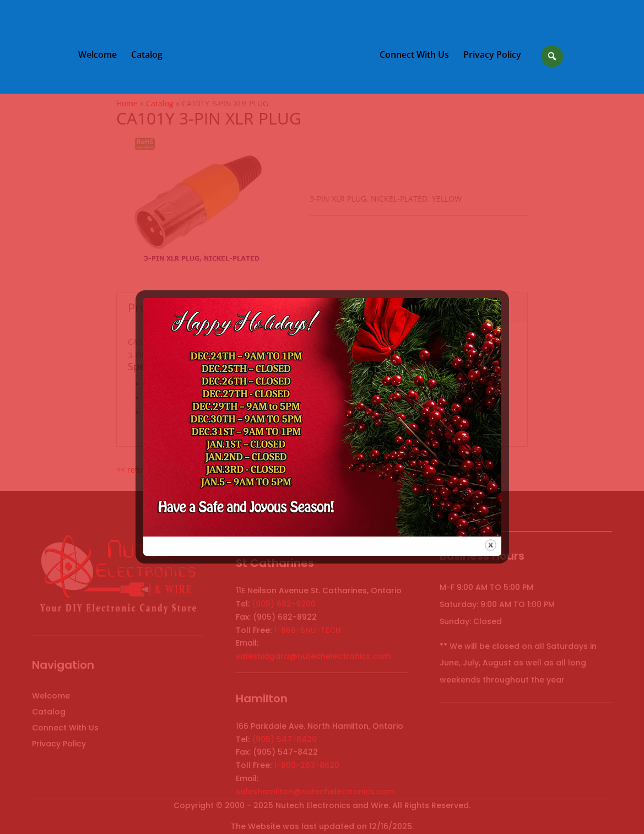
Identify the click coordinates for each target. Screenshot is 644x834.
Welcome (98, 56)
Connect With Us (414, 56)
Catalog (147, 56)
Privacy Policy (492, 56)
